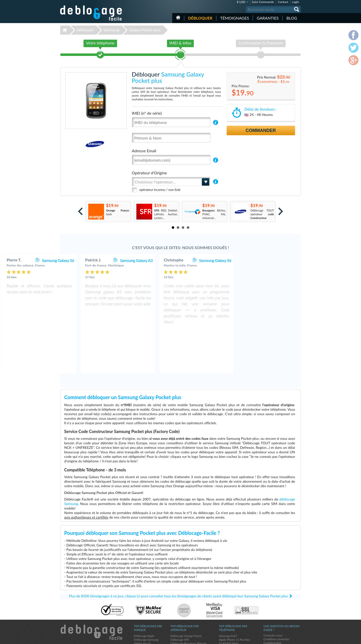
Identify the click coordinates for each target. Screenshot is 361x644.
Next (281, 211)
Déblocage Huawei (145, 611)
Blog (292, 18)
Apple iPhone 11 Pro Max (234, 596)
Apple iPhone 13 (229, 607)
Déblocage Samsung (146, 596)
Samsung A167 (228, 592)
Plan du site (270, 603)
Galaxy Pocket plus (145, 30)
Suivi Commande (263, 2)
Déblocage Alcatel (145, 615)
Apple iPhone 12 (229, 611)
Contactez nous (273, 592)
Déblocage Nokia (144, 607)
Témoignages (235, 18)
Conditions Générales (276, 596)
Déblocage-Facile (91, 13)
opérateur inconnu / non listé (160, 190)
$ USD (241, 2)
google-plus (297, 638)
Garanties (268, 18)
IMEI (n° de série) (147, 113)
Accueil (178, 18)
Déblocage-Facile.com (91, 589)
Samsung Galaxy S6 (121, 260)
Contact (283, 2)
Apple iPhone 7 (228, 604)
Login (296, 2)
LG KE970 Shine (229, 600)
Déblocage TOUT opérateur (262, 214)
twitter (287, 638)
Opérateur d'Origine (149, 173)
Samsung (111, 30)
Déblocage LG (142, 600)
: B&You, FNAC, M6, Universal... (214, 214)
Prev (80, 211)
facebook (277, 638)
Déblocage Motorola (146, 604)
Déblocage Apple (144, 592)
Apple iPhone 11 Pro (231, 615)
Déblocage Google (145, 619)
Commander (261, 130)
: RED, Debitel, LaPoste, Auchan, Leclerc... (166, 214)
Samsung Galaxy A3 (199, 260)
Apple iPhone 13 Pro (231, 619)
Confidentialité (272, 599)
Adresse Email (144, 151)
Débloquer (200, 18)
